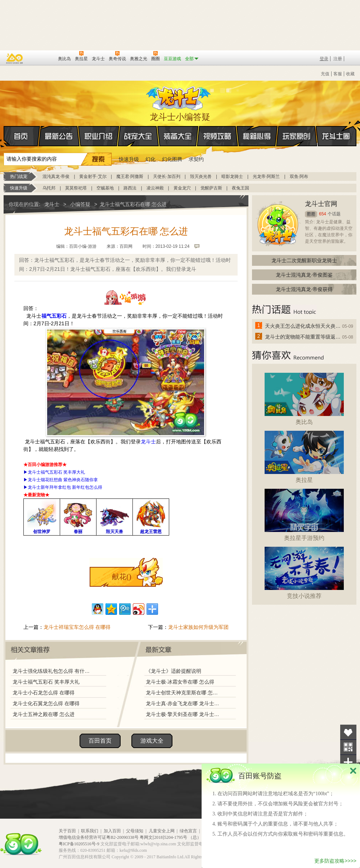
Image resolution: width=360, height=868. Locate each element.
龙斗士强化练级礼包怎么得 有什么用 (53, 671)
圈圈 (311, 214)
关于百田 (67, 831)
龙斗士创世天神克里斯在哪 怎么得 (183, 693)
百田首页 (100, 741)
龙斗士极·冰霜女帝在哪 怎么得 (180, 682)
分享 (348, 762)
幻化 (150, 159)
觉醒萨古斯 (211, 188)
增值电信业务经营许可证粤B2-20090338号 (99, 837)
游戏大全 (152, 741)
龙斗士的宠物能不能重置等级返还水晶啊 (303, 337)
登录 (324, 59)
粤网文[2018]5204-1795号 (163, 837)
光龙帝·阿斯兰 (266, 176)
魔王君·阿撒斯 (130, 176)
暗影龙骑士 (232, 176)
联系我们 (90, 831)
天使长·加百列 (166, 176)
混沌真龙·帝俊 (56, 176)
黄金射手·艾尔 (93, 176)
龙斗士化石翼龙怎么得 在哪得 (46, 703)
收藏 (350, 74)
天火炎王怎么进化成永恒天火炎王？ (303, 326)
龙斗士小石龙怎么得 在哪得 (44, 693)
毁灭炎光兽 (201, 176)
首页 (4, 137)
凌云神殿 (155, 188)
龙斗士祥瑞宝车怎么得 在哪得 (77, 627)
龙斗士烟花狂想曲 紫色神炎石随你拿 (63, 480)
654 (323, 214)
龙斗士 (179, 97)
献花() (121, 577)
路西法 (130, 188)
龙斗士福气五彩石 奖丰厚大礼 (56, 472)
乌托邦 (49, 188)
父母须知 (135, 831)
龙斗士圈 (336, 129)
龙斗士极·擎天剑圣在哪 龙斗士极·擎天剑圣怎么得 (183, 714)
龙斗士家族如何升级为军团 (198, 627)
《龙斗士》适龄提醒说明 (174, 671)
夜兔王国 (240, 188)
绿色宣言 (188, 831)
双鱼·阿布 (299, 176)
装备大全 (178, 136)
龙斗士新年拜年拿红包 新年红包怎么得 (65, 487)
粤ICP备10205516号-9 (79, 844)
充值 (325, 74)
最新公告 (59, 136)
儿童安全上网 (162, 831)
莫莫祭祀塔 (76, 188)
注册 (338, 59)
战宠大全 (138, 136)
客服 (338, 74)
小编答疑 (80, 204)
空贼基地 (105, 188)
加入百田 (112, 831)
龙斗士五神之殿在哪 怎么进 (44, 714)
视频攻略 (217, 136)
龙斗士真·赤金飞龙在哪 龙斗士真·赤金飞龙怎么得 (183, 703)
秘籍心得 (257, 136)
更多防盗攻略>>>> (335, 861)
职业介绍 (99, 136)
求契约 (196, 159)
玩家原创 (297, 136)
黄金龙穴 (182, 188)
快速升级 (129, 159)
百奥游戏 (15, 58)
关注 (348, 747)
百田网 (42, 58)
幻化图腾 (172, 159)
